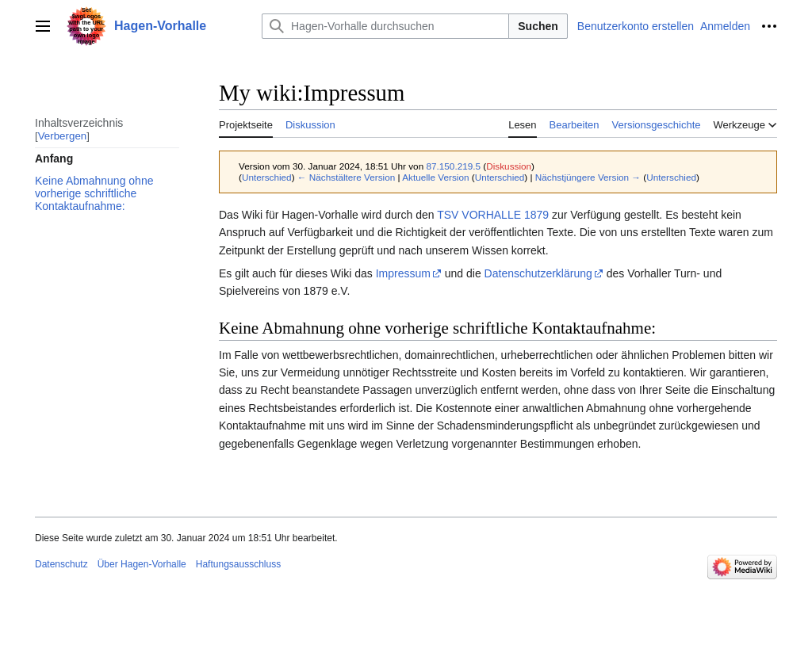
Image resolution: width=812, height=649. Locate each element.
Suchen (538, 26)
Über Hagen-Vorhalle (142, 564)
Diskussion (509, 166)
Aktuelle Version (435, 177)
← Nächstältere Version (346, 177)
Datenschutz (61, 564)
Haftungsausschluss (238, 564)
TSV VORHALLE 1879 (493, 215)
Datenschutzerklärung (538, 273)
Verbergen (63, 136)
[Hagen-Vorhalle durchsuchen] (385, 26)
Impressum (403, 273)
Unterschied (267, 177)
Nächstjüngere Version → (588, 177)
